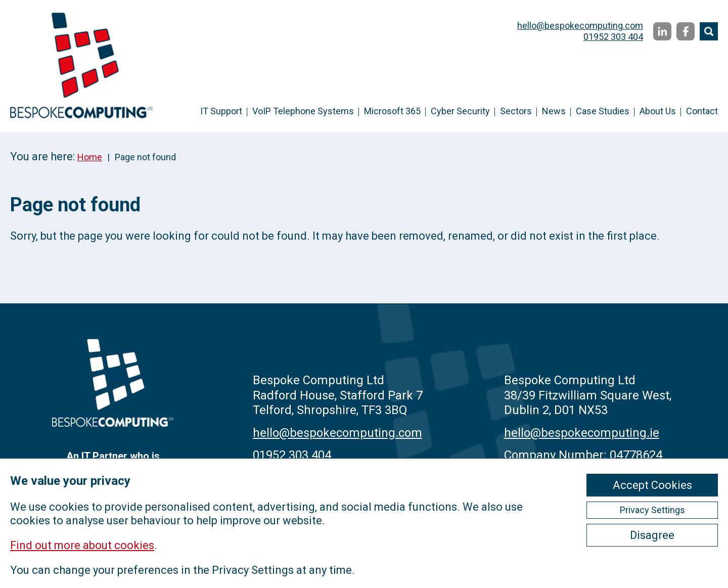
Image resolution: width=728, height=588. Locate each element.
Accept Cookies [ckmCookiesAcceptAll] (652, 485)
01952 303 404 (613, 37)
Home (90, 157)
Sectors (516, 111)
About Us (658, 111)
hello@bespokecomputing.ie (582, 433)
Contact (702, 111)
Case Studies (603, 111)
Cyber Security (460, 111)
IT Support (221, 111)
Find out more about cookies (82, 545)
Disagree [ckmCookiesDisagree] (652, 535)
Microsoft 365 (392, 111)
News (554, 111)
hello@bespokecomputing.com (580, 26)
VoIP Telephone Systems (303, 111)
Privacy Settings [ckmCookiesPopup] (652, 510)
